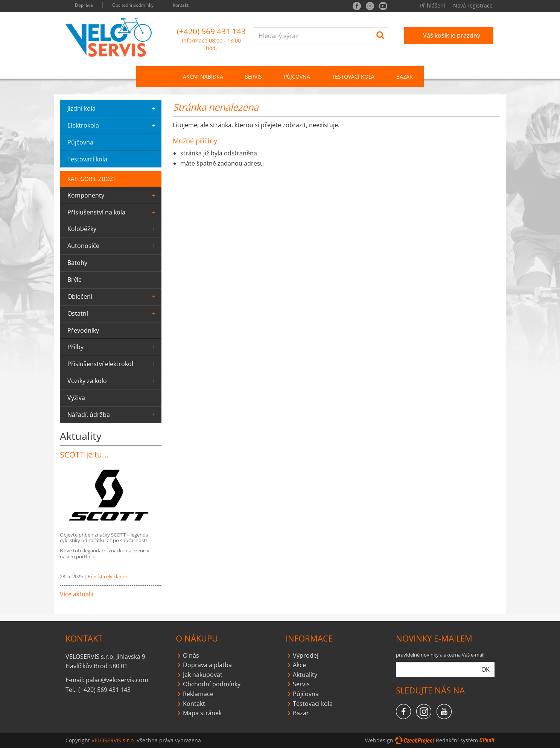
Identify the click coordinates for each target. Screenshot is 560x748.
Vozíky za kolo (113, 381)
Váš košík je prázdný (452, 35)
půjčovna (80, 142)
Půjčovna (306, 694)
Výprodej (306, 655)
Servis (301, 684)
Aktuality (305, 675)
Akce (299, 665)
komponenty (113, 195)
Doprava (84, 5)
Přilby (113, 347)
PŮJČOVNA (297, 77)
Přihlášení (433, 5)
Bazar (405, 77)
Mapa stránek (202, 713)
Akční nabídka (203, 77)
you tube (383, 6)
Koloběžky (113, 229)
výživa (76, 398)
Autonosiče (113, 246)
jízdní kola (113, 108)
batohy (77, 263)
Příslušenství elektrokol (113, 364)
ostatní (113, 313)
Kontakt (181, 5)
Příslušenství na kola (113, 212)
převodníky (83, 330)
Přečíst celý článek (108, 576)
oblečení (113, 296)
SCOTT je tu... (84, 455)
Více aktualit (77, 594)
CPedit (487, 740)
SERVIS (253, 77)
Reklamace (198, 694)
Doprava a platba (207, 665)
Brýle (75, 280)
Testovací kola (353, 77)
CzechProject (415, 740)
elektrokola (113, 125)
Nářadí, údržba (113, 415)
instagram (370, 6)
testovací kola (87, 159)
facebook (357, 6)
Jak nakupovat (203, 675)
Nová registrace (473, 5)
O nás (191, 655)
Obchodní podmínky (133, 5)
